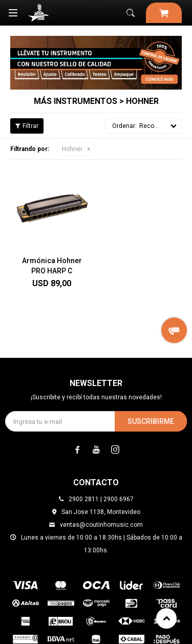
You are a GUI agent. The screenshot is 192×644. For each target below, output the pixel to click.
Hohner (72, 149)
